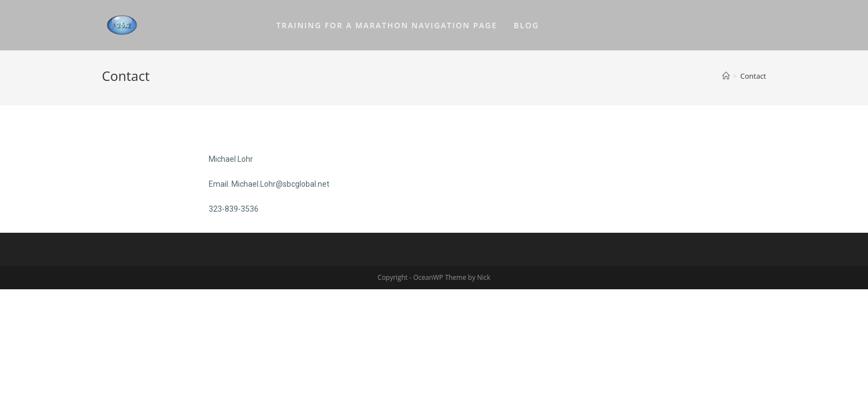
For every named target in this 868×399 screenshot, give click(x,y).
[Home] (726, 76)
